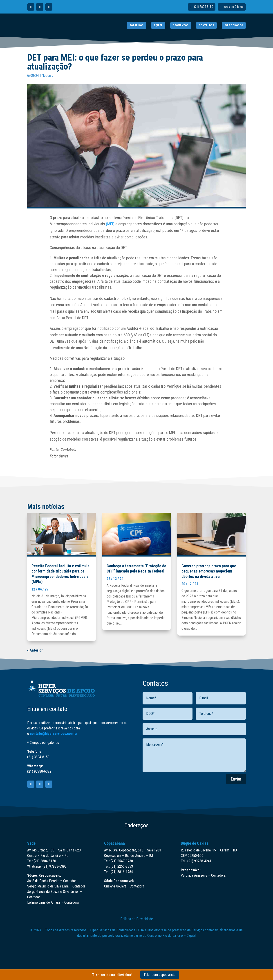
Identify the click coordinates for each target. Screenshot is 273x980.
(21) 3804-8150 (204, 7)
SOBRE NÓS (136, 25)
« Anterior (35, 650)
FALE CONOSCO (234, 25)
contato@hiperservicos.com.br (54, 734)
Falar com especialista (160, 975)
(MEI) (110, 224)
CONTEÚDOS (206, 25)
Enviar (236, 779)
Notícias (47, 76)
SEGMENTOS (181, 25)
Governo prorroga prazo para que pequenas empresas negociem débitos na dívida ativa (209, 571)
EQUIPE (158, 25)
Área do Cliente (234, 7)
